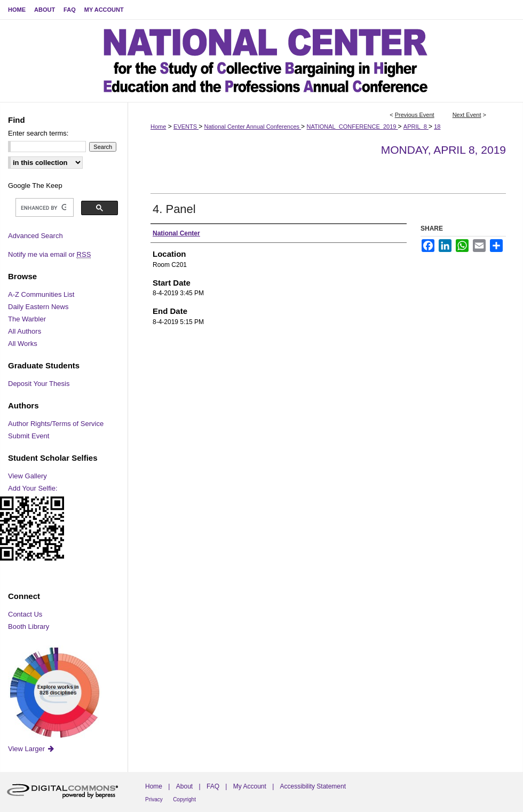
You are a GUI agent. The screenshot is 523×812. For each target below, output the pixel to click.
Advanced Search (35, 236)
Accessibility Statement (313, 786)
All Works (23, 344)
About (184, 786)
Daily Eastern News (38, 307)
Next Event (467, 115)
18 (437, 127)
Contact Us (25, 614)
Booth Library (29, 626)
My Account (250, 786)
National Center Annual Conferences (252, 127)
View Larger (32, 749)
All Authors (25, 331)
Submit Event (29, 436)
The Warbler (27, 319)
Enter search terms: (38, 133)
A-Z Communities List (41, 294)
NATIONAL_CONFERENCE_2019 (352, 127)
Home (158, 127)
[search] (43, 208)
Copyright (184, 799)
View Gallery (27, 476)
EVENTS (186, 127)
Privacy (154, 799)
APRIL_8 (416, 127)
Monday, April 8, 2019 (443, 150)
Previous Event (415, 115)
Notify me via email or (49, 254)
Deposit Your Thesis (39, 384)
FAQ (213, 786)
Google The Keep (35, 186)
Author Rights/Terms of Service (56, 424)
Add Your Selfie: (33, 488)
